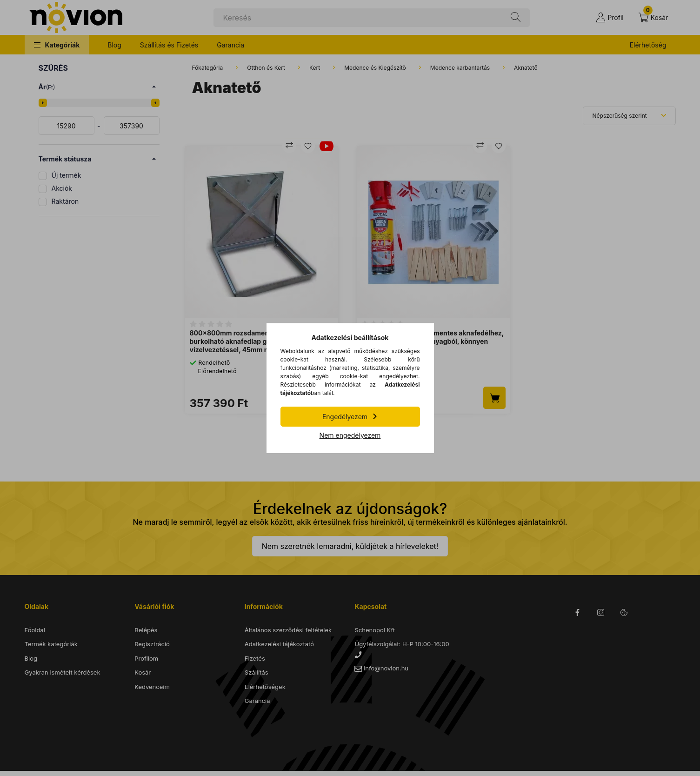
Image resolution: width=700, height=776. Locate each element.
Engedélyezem (345, 417)
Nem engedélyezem (350, 435)
